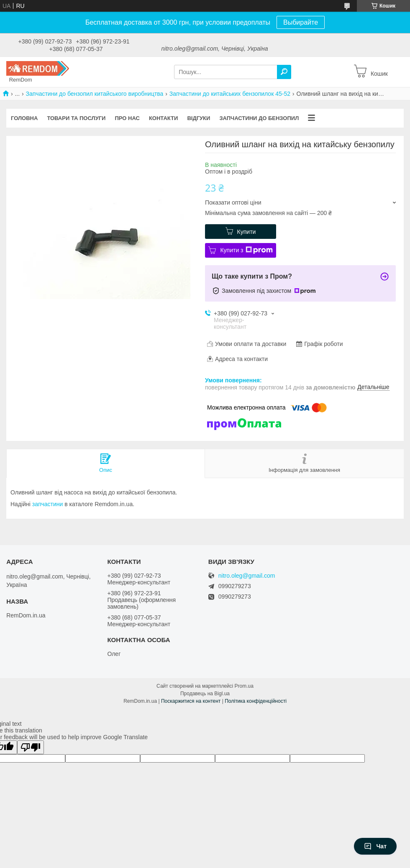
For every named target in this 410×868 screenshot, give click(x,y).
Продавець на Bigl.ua (205, 694)
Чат (375, 846)
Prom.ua (244, 686)
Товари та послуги (76, 118)
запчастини (48, 504)
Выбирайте (301, 22)
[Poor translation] (31, 747)
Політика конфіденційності (256, 701)
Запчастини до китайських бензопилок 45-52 (230, 94)
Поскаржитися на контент (191, 701)
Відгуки (199, 118)
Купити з (246, 250)
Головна (24, 118)
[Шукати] (284, 72)
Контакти (164, 118)
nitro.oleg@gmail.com (247, 576)
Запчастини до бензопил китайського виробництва (95, 94)
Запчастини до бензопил (259, 118)
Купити (247, 232)
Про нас (127, 118)
